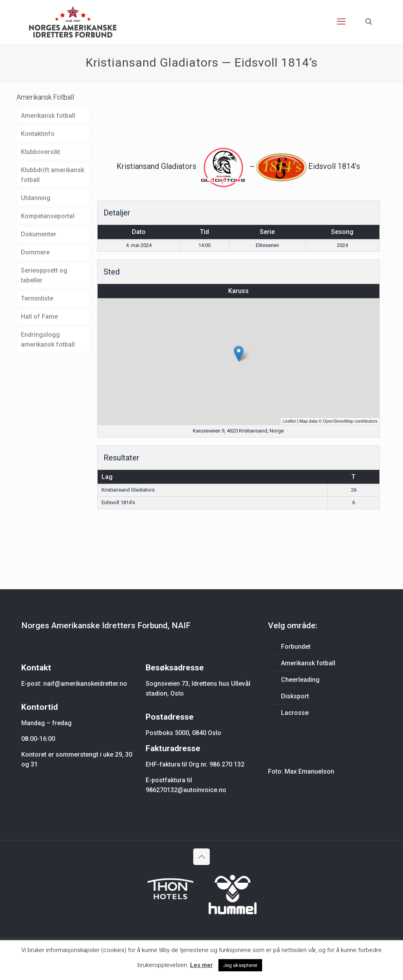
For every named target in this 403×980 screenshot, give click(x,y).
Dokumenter (39, 234)
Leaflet (289, 421)
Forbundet (296, 647)
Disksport (295, 696)
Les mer (201, 965)
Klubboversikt (41, 152)
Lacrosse (295, 713)
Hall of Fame (39, 316)
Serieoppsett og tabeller (44, 275)
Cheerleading (300, 680)
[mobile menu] (341, 22)
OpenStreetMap (338, 421)
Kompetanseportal (48, 216)
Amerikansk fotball (48, 116)
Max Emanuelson (309, 771)
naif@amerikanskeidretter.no (85, 684)
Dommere (35, 252)
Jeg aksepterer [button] (240, 965)
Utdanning (36, 198)
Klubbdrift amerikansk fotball (53, 175)
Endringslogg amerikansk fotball (48, 340)
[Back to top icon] (201, 857)
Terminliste (37, 298)
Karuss (238, 291)
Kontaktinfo (38, 134)
